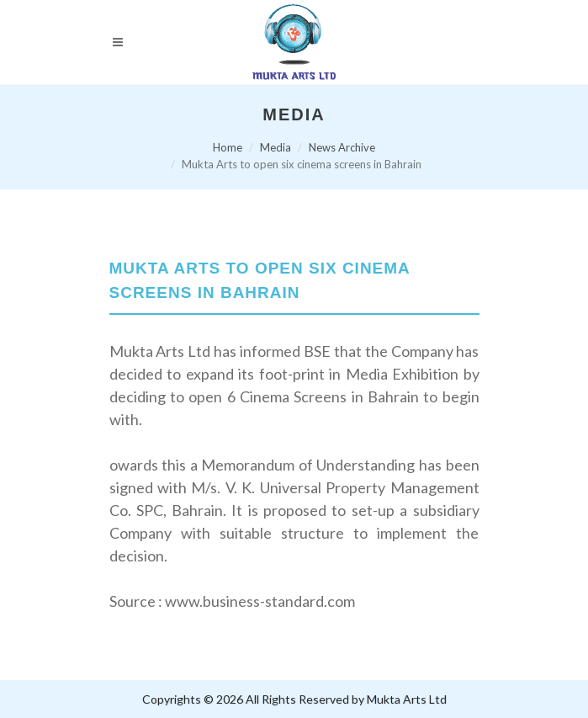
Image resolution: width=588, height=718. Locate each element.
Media (275, 147)
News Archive (342, 147)
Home (228, 147)
